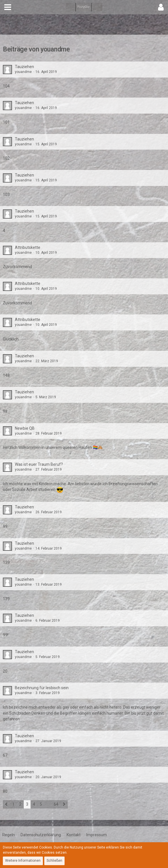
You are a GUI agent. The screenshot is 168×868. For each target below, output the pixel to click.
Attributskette (28, 247)
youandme (23, 72)
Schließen (54, 861)
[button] (8, 7)
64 (56, 804)
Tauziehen (24, 67)
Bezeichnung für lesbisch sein (42, 688)
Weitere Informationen (23, 861)
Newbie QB (25, 428)
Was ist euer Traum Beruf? (39, 464)
